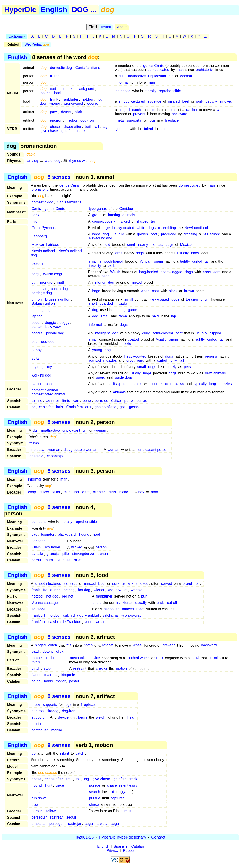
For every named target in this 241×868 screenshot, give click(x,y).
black (195, 253)
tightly (185, 261)
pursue (95, 785)
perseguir (39, 817)
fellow (44, 492)
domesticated (158, 70)
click (78, 112)
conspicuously (104, 221)
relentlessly (128, 785)
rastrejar (75, 824)
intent (149, 129)
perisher (38, 541)
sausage (155, 101)
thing (130, 717)
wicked (77, 547)
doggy (64, 323)
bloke (124, 492)
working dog (41, 375)
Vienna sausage (45, 603)
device (63, 717)
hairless (157, 245)
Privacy (112, 851)
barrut (36, 560)
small (131, 245)
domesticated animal (48, 394)
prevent (139, 114)
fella (67, 492)
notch (172, 110)
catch (136, 110)
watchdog (53, 161)
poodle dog (55, 333)
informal (122, 82)
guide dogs (124, 377)
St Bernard (211, 234)
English (54, 10)
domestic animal (45, 390)
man (180, 70)
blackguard (85, 89)
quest (36, 792)
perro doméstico (108, 401)
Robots (129, 851)
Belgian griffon (43, 303)
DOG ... (84, 10)
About (122, 27)
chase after (72, 127)
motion (121, 669)
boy (141, 492)
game (132, 310)
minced (174, 101)
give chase (49, 131)
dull (122, 76)
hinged (124, 110)
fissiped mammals (128, 384)
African (146, 261)
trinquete (68, 675)
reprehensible (170, 91)
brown (189, 291)
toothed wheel (138, 658)
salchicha (110, 615)
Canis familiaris (88, 68)
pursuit (126, 811)
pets (187, 367)
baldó (49, 681)
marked (124, 221)
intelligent (102, 333)
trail (88, 127)
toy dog (37, 367)
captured (118, 798)
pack (35, 215)
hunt (49, 785)
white (141, 228)
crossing (190, 234)
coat (154, 234)
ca (33, 407)
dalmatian (39, 289)
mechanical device (85, 658)
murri (49, 560)
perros (142, 401)
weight (101, 717)
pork (200, 101)
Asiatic (161, 339)
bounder (66, 89)
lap (173, 316)
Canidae (126, 209)
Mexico (186, 245)
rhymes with (82, 161)
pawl (54, 112)
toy (49, 367)
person (101, 547)
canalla (37, 554)
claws (179, 384)
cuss (112, 492)
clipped (215, 333)
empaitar (39, 824)
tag (105, 127)
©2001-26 (85, 837)
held (155, 316)
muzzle (121, 303)
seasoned (112, 609)
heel (58, 93)
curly (146, 333)
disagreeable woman (81, 450)
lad (76, 492)
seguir (71, 817)
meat (140, 609)
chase (55, 127)
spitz (35, 358)
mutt (60, 282)
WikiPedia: (37, 44)
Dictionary (17, 36)
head (106, 276)
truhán (103, 554)
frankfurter (70, 99)
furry (173, 360)
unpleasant (157, 76)
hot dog (84, 590)
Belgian (192, 299)
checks (102, 669)
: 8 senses (52, 177)
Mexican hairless (45, 245)
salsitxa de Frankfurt (65, 622)
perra (87, 401)
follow (51, 811)
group (97, 215)
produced (169, 234)
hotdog (87, 99)
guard (101, 377)
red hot (68, 596)
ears (217, 272)
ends (161, 603)
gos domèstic (105, 407)
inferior (100, 282)
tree (35, 804)
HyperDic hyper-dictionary (123, 837)
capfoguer (40, 730)
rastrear (57, 817)
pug (35, 342)
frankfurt (38, 615)
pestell (74, 681)
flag (34, 221)
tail (97, 127)
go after (68, 131)
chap (32, 492)
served (167, 583)
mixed (137, 282)
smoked (226, 101)
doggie (50, 323)
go (118, 129)
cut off (172, 603)
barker (37, 327)
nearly (143, 245)
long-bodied (148, 272)
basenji (37, 264)
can (76, 401)
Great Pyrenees (44, 228)
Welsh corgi (52, 274)
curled (197, 261)
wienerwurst (73, 103)
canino (37, 401)
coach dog (59, 289)
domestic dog (61, 68)
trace (60, 785)
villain (36, 547)
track (81, 131)
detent (66, 112)
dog (106, 234)
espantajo (55, 456)
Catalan (138, 846)
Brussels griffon (58, 299)
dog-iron (87, 120)
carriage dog (42, 293)
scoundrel (52, 547)
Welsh (115, 272)
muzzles (110, 360)
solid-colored (163, 333)
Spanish (120, 846)
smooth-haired (111, 261)
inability (95, 266)
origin (158, 261)
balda (36, 681)
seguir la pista (96, 824)
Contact (158, 837)
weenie (92, 103)
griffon (37, 299)
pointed (95, 360)
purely (172, 367)
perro (128, 401)
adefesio (36, 456)
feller (56, 492)
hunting (114, 215)
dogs (152, 228)
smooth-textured (132, 101)
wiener (55, 103)
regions (211, 356)
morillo (37, 724)
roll (197, 583)
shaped (142, 221)
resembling (167, 228)
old (108, 245)
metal (120, 120)
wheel (222, 110)
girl (171, 76)
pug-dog (48, 342)
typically (200, 384)
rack (160, 658)
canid (50, 384)
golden (142, 234)
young (97, 350)
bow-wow (53, 327)
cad (53, 89)
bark (111, 266)
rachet (51, 658)
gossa (134, 407)
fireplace (172, 120)
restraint (80, 669)
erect (207, 272)
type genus (98, 209)
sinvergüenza (83, 554)
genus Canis (153, 66)
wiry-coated (160, 299)
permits (215, 658)
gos (123, 407)
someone (123, 91)
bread (187, 583)
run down (39, 798)
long (212, 384)
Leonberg (39, 236)
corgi (36, 274)
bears (83, 717)
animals (129, 215)
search (95, 792)
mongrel (47, 282)
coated (133, 339)
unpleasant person (153, 450)
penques (63, 560)
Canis (36, 209)
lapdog (37, 316)
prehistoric (204, 70)
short (165, 272)
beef (186, 101)
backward (180, 114)
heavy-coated (123, 228)
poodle (37, 333)
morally (151, 91)
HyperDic (20, 10)
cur (34, 282)
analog (33, 161)
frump (55, 76)
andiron (56, 120)
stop (47, 669)
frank (54, 99)
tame (123, 316)
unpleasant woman (45, 450)
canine (37, 384)
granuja (53, 554)
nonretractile (162, 384)
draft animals (215, 373)
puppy (37, 350)
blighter (99, 492)
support (38, 717)
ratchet (192, 110)
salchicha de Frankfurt (81, 615)
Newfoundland (196, 228)
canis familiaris (58, 401)
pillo (66, 554)
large (106, 228)
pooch (37, 323)
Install (106, 27)
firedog (71, 120)
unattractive (136, 76)
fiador (36, 675)
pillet (78, 560)
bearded (106, 303)
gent (86, 492)
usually (211, 101)
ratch (36, 662)
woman (186, 76)
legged (177, 272)
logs (152, 120)
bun (144, 596)
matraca (51, 675)
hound (46, 93)
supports (134, 120)
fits (153, 110)
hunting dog (41, 310)
